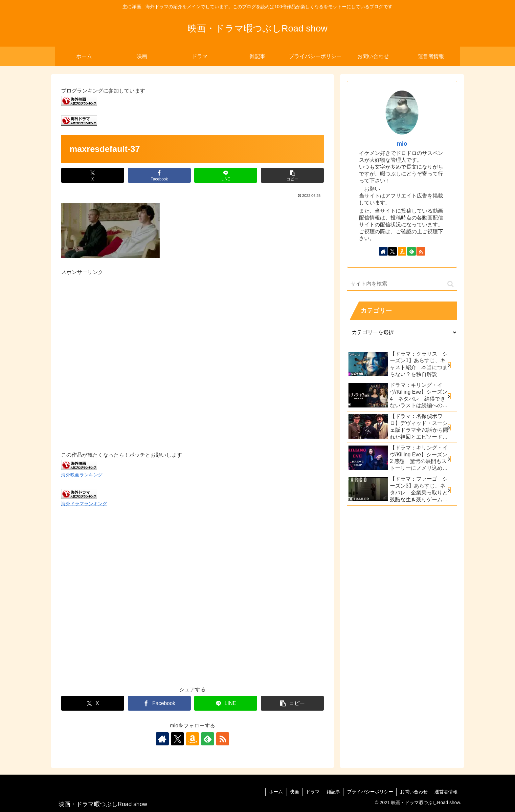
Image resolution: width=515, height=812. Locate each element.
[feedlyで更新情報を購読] (208, 739)
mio (402, 144)
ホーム (276, 792)
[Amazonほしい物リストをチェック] (192, 739)
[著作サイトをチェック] (162, 739)
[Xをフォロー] (177, 739)
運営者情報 (446, 792)
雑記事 (333, 792)
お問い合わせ (414, 792)
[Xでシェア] (93, 175)
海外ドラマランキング (84, 504)
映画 (294, 792)
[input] (402, 284)
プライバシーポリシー (370, 792)
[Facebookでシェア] (159, 175)
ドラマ (313, 792)
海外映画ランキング (82, 475)
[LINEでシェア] (226, 175)
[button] (292, 175)
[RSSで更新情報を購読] (223, 739)
